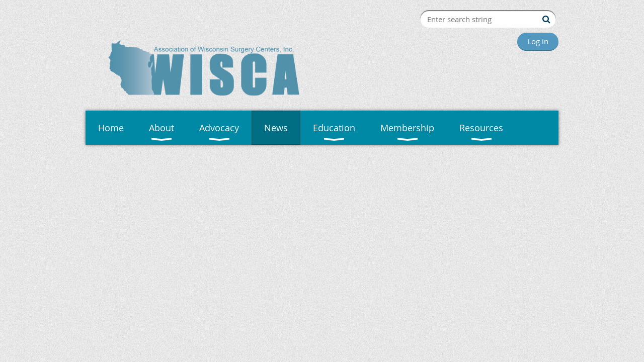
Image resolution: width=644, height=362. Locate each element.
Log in (538, 41)
